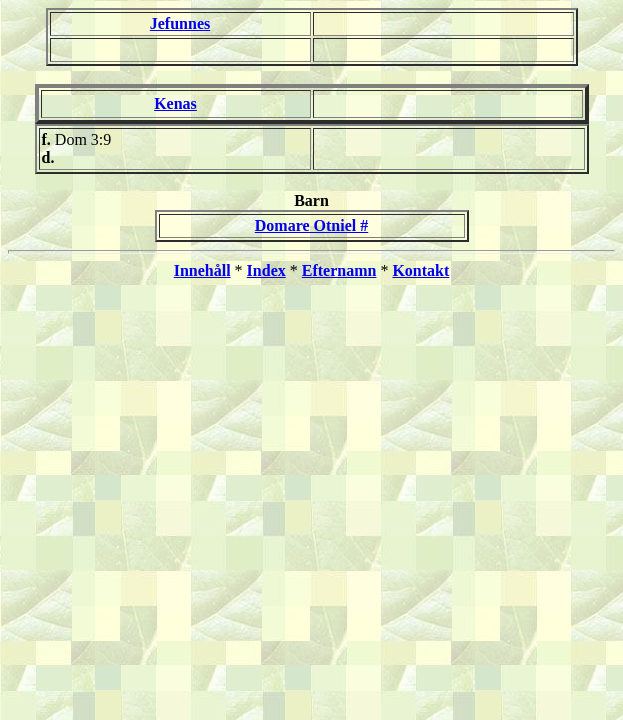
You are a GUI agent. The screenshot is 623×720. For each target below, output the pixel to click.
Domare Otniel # (311, 225)
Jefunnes (180, 23)
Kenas (175, 103)
